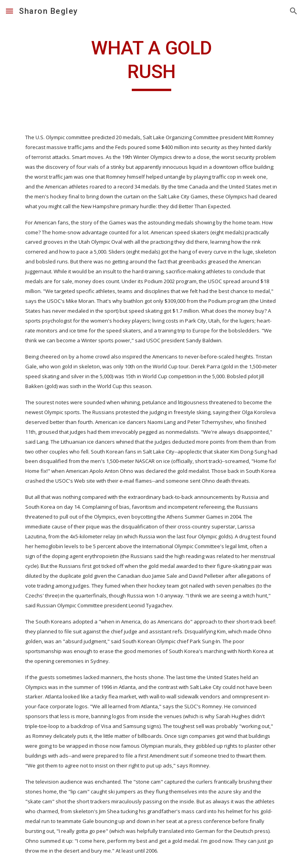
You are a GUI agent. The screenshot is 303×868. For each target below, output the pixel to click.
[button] (9, 11)
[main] (151, 64)
